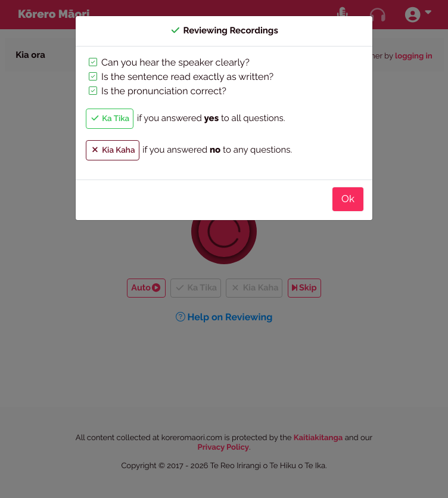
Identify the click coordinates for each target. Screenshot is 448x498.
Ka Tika (110, 119)
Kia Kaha (113, 150)
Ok (348, 199)
